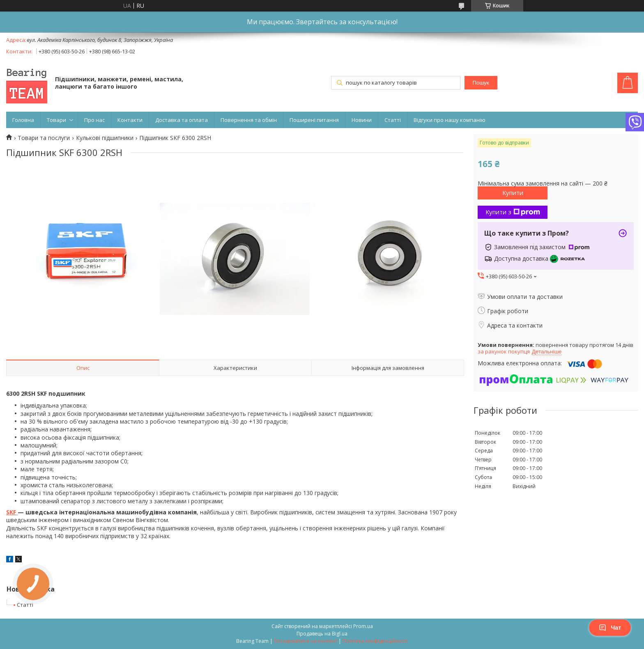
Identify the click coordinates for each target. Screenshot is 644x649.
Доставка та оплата (182, 120)
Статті (393, 120)
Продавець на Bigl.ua (322, 634)
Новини (362, 120)
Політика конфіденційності (375, 641)
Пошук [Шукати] (481, 83)
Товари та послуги (44, 138)
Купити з (513, 212)
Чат (610, 628)
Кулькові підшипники (105, 138)
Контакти (130, 120)
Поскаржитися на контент (306, 641)
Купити (513, 193)
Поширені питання (314, 120)
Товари (56, 120)
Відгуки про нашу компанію (450, 120)
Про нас (94, 120)
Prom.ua (363, 626)
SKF (12, 512)
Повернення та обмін (249, 120)
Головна (23, 120)
